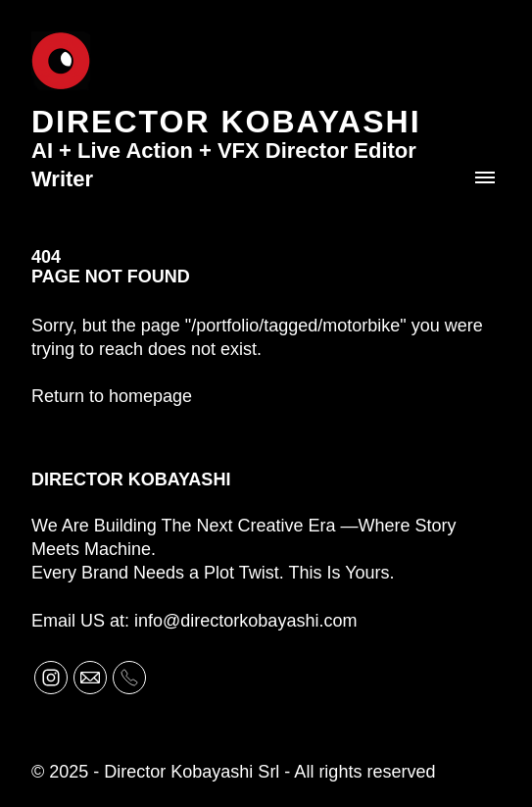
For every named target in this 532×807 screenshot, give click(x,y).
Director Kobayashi (131, 479)
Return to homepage (112, 396)
